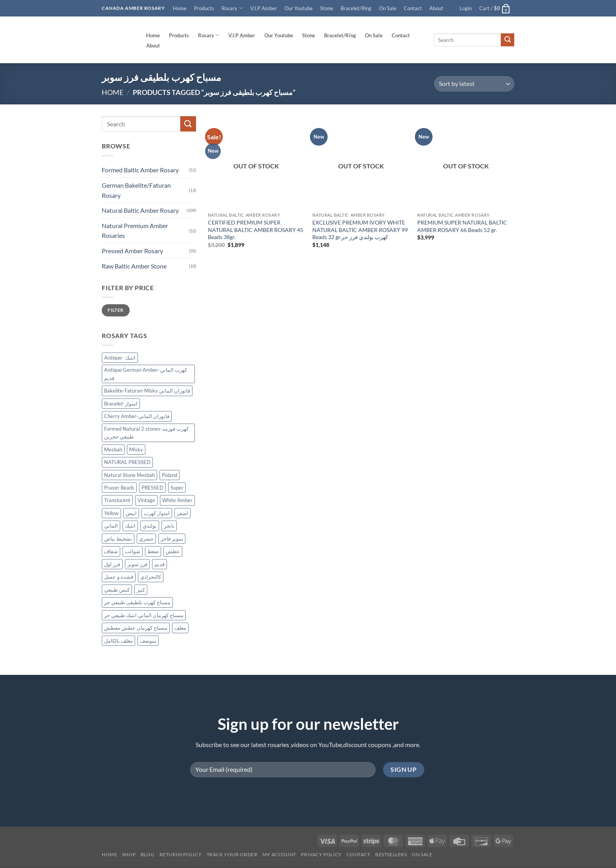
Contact (413, 8)
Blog (148, 854)
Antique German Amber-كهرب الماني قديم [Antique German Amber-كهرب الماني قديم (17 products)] (146, 374)
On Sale (388, 8)
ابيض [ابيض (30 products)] (131, 513)
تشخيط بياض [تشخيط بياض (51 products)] (118, 539)
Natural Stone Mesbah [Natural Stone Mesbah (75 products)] (129, 475)
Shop (129, 854)
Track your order (232, 854)
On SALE (422, 854)
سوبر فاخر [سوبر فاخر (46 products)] (172, 539)
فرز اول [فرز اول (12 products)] (112, 564)
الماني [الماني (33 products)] (111, 526)
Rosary (232, 8)
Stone (327, 8)
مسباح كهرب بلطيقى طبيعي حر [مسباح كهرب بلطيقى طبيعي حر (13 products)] (137, 603)
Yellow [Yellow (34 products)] (111, 513)
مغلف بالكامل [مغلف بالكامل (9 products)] (118, 641)
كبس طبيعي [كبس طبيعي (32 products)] (117, 590)
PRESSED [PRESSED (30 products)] (152, 488)
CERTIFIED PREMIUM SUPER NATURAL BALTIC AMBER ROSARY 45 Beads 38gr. (256, 230)
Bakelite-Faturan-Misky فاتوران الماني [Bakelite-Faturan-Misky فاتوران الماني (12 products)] (147, 391)
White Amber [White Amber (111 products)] (177, 501)
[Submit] (508, 40)
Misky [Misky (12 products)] (136, 450)
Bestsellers (391, 854)
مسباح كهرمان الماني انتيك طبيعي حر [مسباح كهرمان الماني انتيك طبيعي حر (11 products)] (144, 615)
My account (279, 854)
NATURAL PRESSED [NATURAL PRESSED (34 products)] (127, 462)
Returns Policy (181, 854)
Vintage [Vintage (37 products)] (146, 501)
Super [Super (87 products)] (177, 488)
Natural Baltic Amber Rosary (140, 210)
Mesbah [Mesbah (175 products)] (113, 450)
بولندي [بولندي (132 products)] (150, 526)
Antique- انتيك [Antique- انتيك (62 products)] (120, 358)
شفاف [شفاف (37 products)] (111, 552)
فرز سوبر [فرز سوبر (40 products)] (137, 564)
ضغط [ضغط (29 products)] (153, 552)
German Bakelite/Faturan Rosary (136, 190)
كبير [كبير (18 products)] (141, 590)
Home (180, 8)
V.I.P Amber (264, 8)
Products (204, 8)
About (436, 8)
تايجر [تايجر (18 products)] (169, 526)
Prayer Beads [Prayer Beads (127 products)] (119, 488)
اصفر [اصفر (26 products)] (182, 513)
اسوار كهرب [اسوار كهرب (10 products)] (157, 513)
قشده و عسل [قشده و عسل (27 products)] (119, 577)
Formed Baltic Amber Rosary (140, 170)
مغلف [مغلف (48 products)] (180, 628)
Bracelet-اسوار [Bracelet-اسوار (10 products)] (121, 404)
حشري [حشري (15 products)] (146, 539)
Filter (115, 310)
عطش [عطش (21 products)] (173, 552)
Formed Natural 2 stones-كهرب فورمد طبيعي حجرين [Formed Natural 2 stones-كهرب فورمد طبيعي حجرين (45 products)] (146, 433)
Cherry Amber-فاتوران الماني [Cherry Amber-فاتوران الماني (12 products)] (137, 416)
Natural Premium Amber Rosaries (135, 231)
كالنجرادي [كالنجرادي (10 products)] (151, 577)
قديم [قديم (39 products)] (159, 564)
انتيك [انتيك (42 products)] (130, 526)
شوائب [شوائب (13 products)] (133, 552)
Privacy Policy (321, 854)
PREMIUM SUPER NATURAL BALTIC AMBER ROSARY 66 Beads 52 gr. (462, 226)
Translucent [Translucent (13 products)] (117, 501)
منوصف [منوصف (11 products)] (148, 641)
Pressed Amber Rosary (132, 251)
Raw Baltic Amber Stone (134, 266)
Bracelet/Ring (356, 8)
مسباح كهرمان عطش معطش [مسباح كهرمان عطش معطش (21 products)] (136, 628)
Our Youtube (299, 8)
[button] (466, 8)
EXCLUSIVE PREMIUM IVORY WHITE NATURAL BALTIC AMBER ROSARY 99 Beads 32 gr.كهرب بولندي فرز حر (360, 230)
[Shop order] (474, 84)
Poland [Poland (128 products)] (170, 475)
